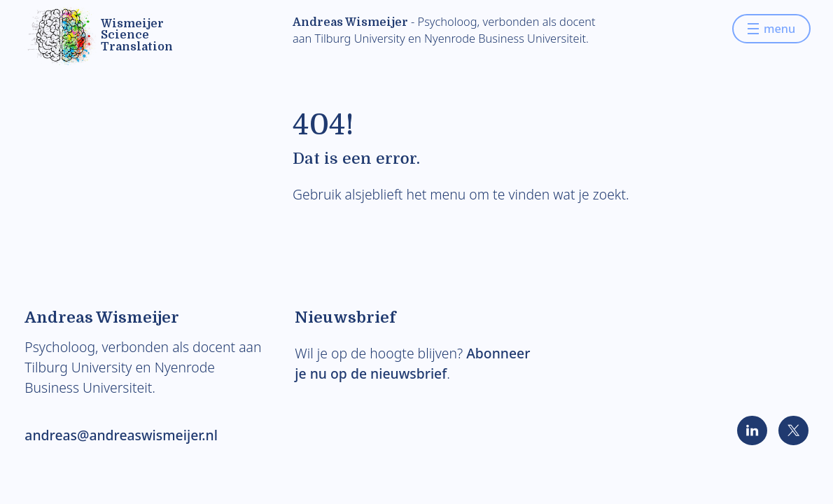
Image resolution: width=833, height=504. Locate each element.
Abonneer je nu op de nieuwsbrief (412, 363)
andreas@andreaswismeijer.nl (121, 435)
